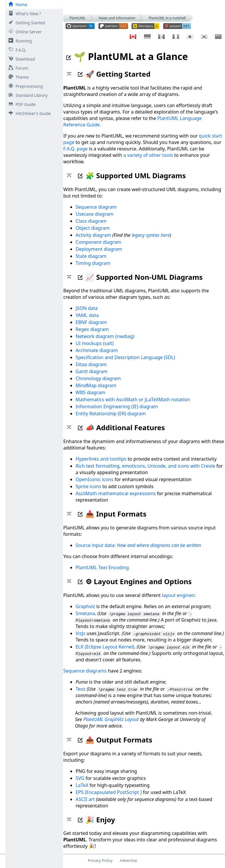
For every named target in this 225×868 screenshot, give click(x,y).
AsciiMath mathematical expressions (116, 493)
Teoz (81, 689)
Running (19, 41)
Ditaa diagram (91, 364)
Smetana (85, 613)
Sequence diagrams (85, 671)
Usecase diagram (94, 214)
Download (21, 59)
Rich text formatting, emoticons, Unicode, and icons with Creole (145, 466)
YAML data (87, 315)
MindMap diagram (96, 385)
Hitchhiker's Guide (28, 113)
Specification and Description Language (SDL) (125, 357)
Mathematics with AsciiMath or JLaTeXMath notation (133, 399)
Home (17, 5)
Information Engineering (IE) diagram (117, 406)
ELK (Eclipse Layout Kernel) (105, 647)
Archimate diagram (97, 350)
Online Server (24, 32)
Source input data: (138, 545)
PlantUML (77, 18)
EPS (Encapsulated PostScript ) (109, 792)
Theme (17, 77)
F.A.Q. (16, 50)
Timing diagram (93, 263)
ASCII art (85, 799)
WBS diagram (90, 392)
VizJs (80, 633)
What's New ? (24, 14)
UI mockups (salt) (95, 343)
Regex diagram (92, 329)
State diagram (91, 256)
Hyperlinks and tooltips (101, 459)
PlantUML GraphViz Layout (111, 719)
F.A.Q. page (75, 149)
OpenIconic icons (94, 479)
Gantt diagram (92, 371)
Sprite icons (88, 486)
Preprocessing (24, 86)
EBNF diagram (91, 322)
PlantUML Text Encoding (102, 567)
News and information (117, 18)
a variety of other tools (148, 155)
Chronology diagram (98, 378)
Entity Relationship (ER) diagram (111, 414)
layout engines (178, 595)
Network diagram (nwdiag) (105, 336)
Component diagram (98, 242)
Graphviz (85, 606)
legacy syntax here (151, 235)
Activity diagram (93, 235)
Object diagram (93, 228)
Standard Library (27, 95)
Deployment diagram (99, 249)
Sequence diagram (96, 207)
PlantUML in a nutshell (167, 18)
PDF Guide (21, 104)
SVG (80, 778)
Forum (17, 68)
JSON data (87, 308)
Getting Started (26, 23)
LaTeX (82, 785)
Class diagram (91, 221)
